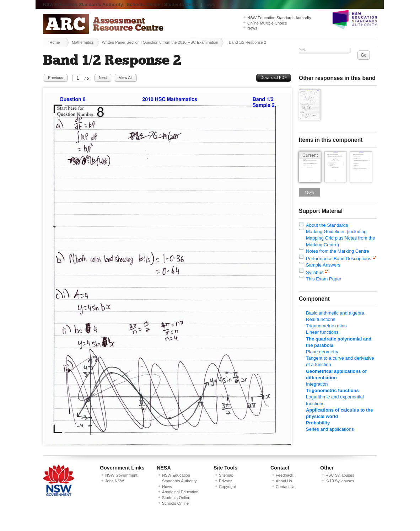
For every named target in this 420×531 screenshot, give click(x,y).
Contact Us (286, 487)
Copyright (227, 487)
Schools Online (144, 4)
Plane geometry (322, 352)
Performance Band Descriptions (339, 259)
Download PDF (274, 77)
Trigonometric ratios (326, 326)
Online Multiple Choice (267, 23)
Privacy (225, 481)
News (209, 4)
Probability (318, 423)
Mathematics (83, 42)
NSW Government (121, 475)
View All (126, 77)
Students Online (182, 4)
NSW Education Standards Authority (83, 4)
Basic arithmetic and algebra (335, 313)
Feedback (284, 475)
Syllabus (315, 272)
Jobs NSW (115, 481)
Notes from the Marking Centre (338, 251)
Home (55, 42)
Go (364, 55)
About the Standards (327, 225)
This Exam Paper (324, 279)
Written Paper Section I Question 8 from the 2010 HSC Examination (160, 42)
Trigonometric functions (332, 390)
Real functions (321, 319)
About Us (284, 481)
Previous (56, 77)
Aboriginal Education (180, 492)
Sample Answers (323, 265)
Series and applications (330, 429)
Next (103, 77)
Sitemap (226, 475)
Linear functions (322, 332)
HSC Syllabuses (340, 475)
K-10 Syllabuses (340, 481)
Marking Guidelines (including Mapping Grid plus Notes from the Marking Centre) (340, 238)
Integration (317, 384)
